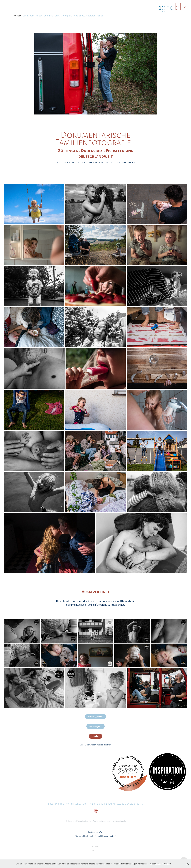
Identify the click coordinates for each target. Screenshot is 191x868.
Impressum (96, 846)
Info (51, 16)
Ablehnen (167, 864)
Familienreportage (39, 16)
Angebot (95, 736)
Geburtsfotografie (63, 16)
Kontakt (100, 16)
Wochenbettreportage (84, 16)
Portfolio (17, 16)
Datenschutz (95, 851)
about (26, 16)
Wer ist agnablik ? (96, 717)
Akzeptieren (155, 864)
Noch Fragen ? (95, 726)
